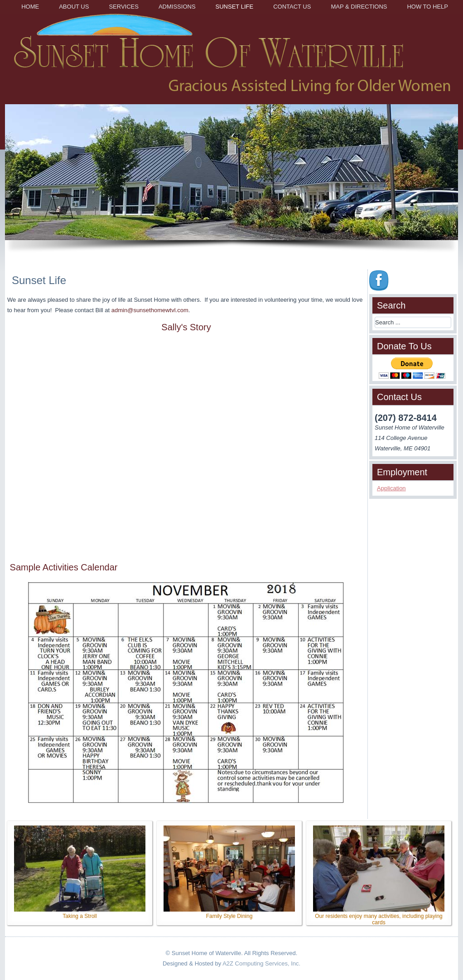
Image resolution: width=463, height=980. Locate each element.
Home (30, 7)
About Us (74, 7)
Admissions (177, 7)
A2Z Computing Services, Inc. (261, 963)
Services (124, 7)
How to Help (427, 7)
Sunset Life (235, 7)
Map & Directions (359, 7)
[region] (231, 182)
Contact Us (292, 7)
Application (391, 488)
